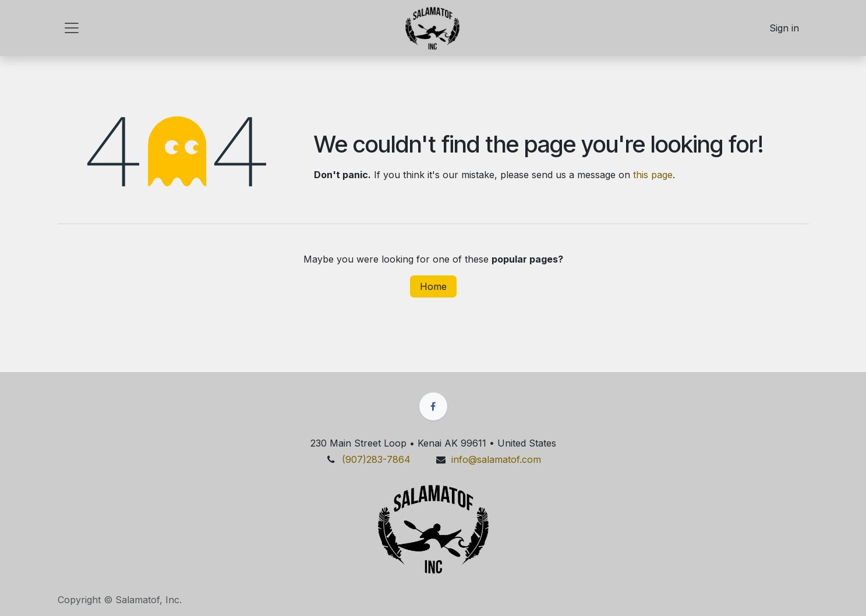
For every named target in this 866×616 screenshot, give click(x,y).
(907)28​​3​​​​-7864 (378, 459)
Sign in (784, 28)
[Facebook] (433, 406)
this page (653, 175)
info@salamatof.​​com (496, 459)
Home (433, 286)
